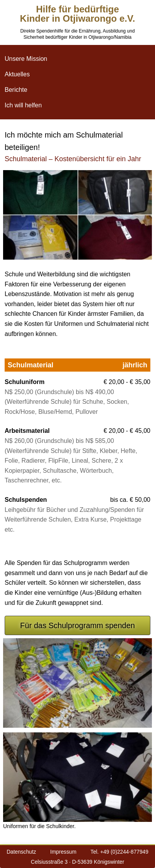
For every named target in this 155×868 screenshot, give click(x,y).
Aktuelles (17, 74)
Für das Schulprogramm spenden (77, 625)
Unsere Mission (26, 59)
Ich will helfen (23, 105)
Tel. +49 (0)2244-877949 (119, 852)
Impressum (63, 852)
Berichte (16, 90)
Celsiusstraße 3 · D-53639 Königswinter (77, 862)
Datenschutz (21, 852)
